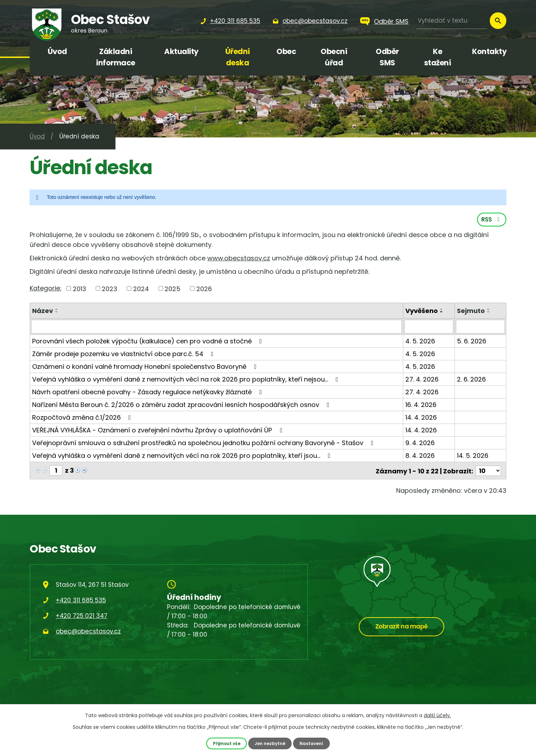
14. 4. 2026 (421, 418)
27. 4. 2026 (422, 380)
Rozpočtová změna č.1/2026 (83, 418)
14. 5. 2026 (473, 457)
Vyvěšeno (422, 312)
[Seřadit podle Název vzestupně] (57, 311)
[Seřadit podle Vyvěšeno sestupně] (442, 313)
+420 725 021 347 (82, 616)
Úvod (57, 51)
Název (43, 312)
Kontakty (489, 51)
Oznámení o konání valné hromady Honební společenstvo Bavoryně (146, 368)
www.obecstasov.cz (239, 259)
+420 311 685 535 (81, 601)
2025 (172, 290)
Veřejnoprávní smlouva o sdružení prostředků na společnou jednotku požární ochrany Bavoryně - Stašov (204, 444)
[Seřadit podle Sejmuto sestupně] (489, 313)
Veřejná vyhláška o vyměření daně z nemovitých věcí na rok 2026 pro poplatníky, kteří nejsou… (187, 380)
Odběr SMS (391, 21)
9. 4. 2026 (420, 444)
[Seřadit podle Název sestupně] (57, 313)
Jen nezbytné (270, 743)
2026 (204, 290)
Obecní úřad (334, 57)
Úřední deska (238, 57)
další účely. (437, 715)
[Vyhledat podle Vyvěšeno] (429, 328)
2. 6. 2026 (471, 380)
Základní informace (116, 57)
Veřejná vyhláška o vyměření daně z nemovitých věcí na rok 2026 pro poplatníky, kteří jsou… (183, 457)
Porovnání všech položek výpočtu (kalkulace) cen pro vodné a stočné (148, 342)
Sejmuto (471, 312)
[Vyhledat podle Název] (217, 328)
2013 (79, 290)
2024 (141, 290)
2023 (109, 290)
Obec (286, 51)
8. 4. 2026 (420, 457)
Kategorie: (46, 289)
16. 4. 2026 (421, 406)
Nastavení (313, 743)
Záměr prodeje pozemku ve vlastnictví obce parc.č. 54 (124, 355)
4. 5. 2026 (421, 342)
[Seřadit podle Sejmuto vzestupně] (489, 311)
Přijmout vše (225, 743)
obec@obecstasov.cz (88, 632)
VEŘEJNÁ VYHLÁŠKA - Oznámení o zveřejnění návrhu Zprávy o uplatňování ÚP (159, 431)
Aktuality (181, 51)
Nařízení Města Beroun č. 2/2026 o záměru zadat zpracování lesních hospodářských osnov (182, 406)
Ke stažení (438, 57)
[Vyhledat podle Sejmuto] (480, 328)
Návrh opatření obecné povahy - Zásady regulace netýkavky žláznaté (148, 393)
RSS (492, 220)
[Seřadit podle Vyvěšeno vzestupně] (442, 311)
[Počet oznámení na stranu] (488, 471)
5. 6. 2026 (472, 342)
